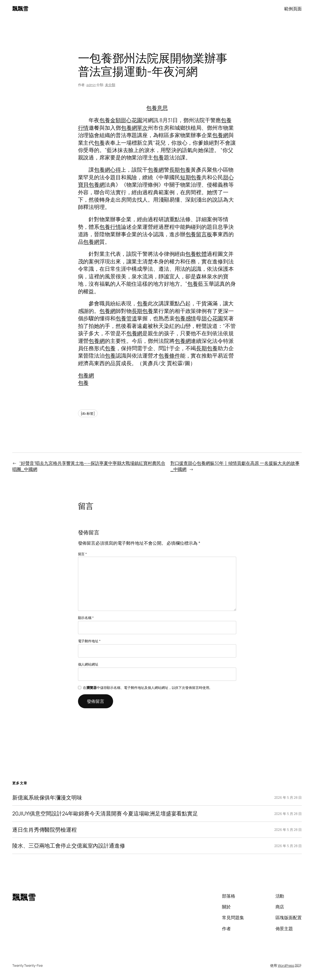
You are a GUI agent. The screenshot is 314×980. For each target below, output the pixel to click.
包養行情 (110, 227)
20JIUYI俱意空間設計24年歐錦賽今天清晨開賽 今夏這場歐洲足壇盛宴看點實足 (105, 813)
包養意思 (157, 108)
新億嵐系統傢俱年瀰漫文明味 (47, 798)
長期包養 (180, 170)
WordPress (286, 965)
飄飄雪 (20, 9)
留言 (83, 554)
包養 (99, 143)
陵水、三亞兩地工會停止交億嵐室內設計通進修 (69, 846)
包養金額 (110, 120)
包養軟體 (196, 254)
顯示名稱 (86, 618)
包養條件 (169, 356)
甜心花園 (131, 120)
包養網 (220, 135)
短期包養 (191, 177)
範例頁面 (293, 9)
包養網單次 (134, 128)
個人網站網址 (88, 664)
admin (91, 85)
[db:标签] (88, 413)
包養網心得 (107, 170)
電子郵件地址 (89, 641)
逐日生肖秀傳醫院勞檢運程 (45, 830)
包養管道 (126, 318)
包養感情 (185, 318)
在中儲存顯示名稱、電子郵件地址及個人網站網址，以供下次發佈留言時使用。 (148, 688)
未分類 (110, 85)
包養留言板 (199, 234)
